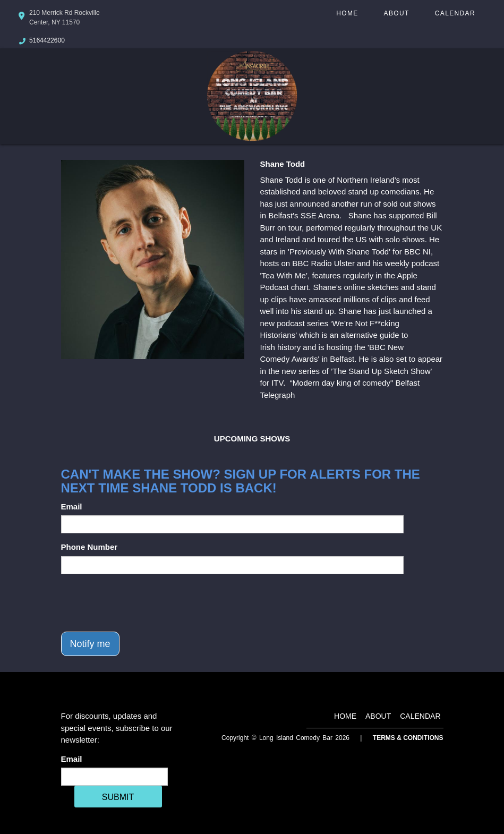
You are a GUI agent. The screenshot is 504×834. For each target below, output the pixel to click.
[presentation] (142, 603)
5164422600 (47, 40)
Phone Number (89, 547)
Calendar (455, 13)
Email (72, 507)
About (397, 13)
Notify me (90, 644)
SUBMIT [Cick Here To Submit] (118, 797)
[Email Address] (114, 777)
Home (347, 13)
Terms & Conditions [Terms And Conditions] (408, 738)
